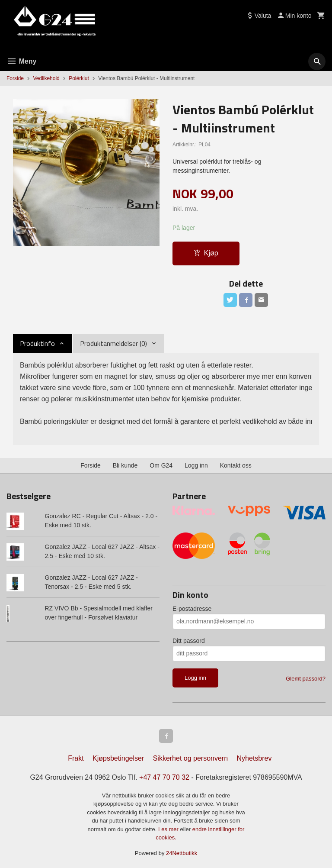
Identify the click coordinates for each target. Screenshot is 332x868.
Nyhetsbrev (254, 756)
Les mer (169, 827)
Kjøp (206, 253)
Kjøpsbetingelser (118, 756)
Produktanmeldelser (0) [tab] (113, 343)
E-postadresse (192, 606)
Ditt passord (189, 638)
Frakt (76, 756)
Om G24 (161, 463)
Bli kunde (125, 463)
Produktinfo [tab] (37, 343)
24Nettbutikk (182, 851)
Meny (21, 61)
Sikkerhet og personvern (190, 756)
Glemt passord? (306, 676)
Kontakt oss (236, 463)
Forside (15, 78)
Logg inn (196, 463)
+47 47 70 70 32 (164, 775)
